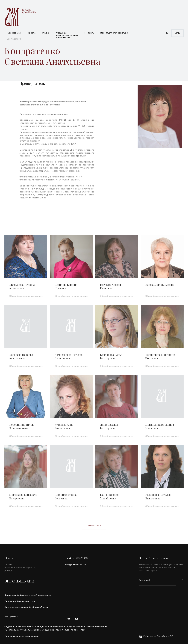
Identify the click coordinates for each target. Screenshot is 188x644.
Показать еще (94, 534)
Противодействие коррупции (20, 601)
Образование (14, 33)
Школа (32, 33)
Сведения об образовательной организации (67, 34)
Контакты (89, 33)
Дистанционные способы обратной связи (26, 607)
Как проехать (11, 617)
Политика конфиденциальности (21, 636)
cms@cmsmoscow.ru (75, 565)
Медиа (46, 33)
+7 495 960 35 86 (76, 558)
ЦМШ (177, 33)
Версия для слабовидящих (114, 33)
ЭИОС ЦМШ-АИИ (19, 581)
